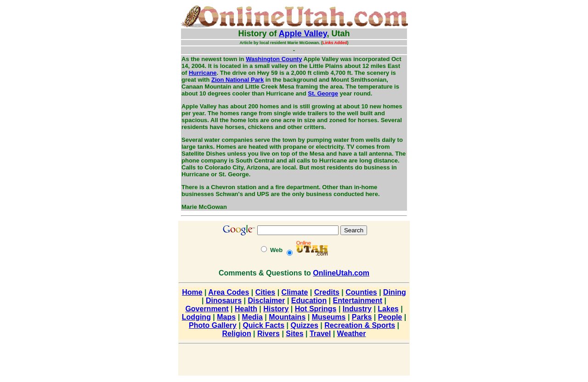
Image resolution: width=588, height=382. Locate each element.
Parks (362, 317)
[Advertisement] (150, 142)
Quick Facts (263, 325)
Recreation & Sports (360, 325)
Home (192, 292)
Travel (320, 334)
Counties (361, 292)
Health (246, 309)
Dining (395, 292)
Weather (352, 334)
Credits (327, 292)
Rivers (269, 334)
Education (309, 301)
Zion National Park (237, 80)
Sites (294, 334)
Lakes (388, 309)
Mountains (287, 317)
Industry (357, 309)
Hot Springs (316, 309)
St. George (323, 93)
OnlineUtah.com (341, 273)
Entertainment (358, 301)
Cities (266, 292)
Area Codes (229, 292)
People (390, 317)
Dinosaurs (224, 301)
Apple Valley (303, 34)
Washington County (274, 59)
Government (207, 309)
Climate (295, 292)
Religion (237, 334)
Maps (226, 317)
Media (252, 317)
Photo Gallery (213, 325)
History (276, 309)
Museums (329, 317)
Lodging (196, 317)
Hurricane (203, 73)
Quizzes (304, 325)
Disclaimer (267, 301)
